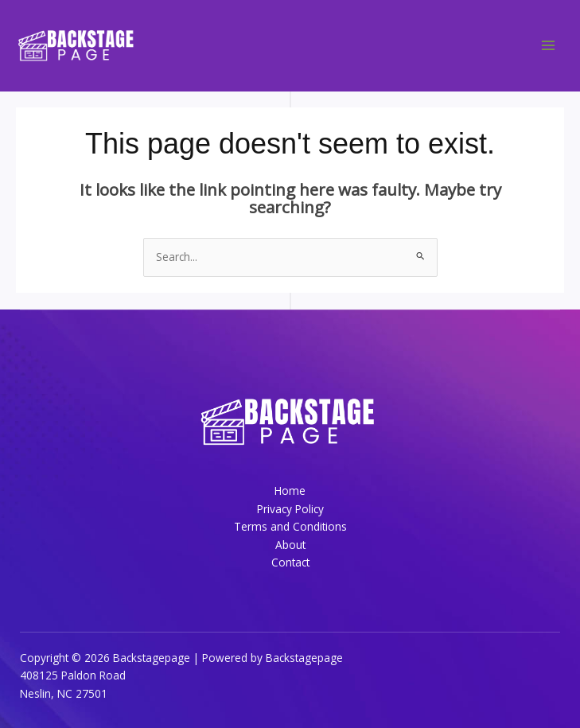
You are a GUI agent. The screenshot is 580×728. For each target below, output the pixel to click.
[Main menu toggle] (549, 46)
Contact (290, 562)
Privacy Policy (290, 509)
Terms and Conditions (290, 526)
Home (290, 491)
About (290, 545)
